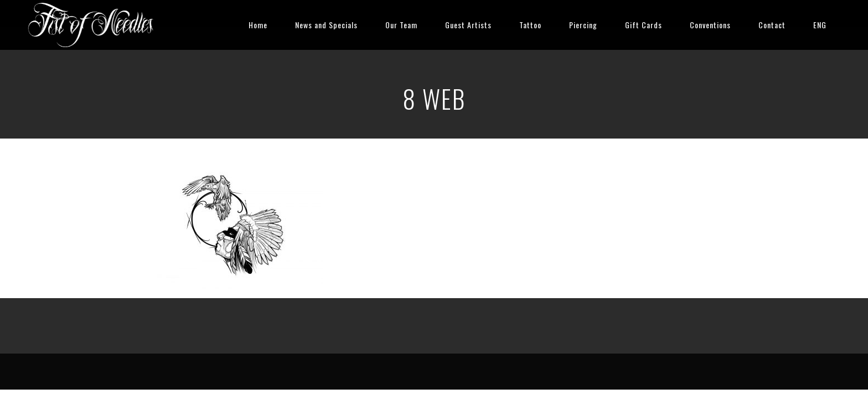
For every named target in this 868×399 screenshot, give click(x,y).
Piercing (583, 25)
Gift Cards (644, 25)
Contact (772, 25)
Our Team (401, 25)
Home (258, 25)
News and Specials (326, 25)
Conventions (710, 25)
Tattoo (530, 25)
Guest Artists (468, 25)
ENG (820, 25)
